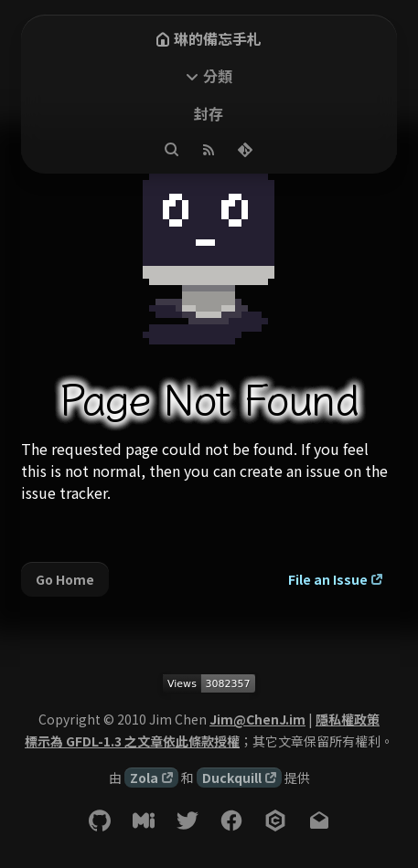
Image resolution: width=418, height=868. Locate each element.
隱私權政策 (348, 719)
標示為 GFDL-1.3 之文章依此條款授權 (132, 741)
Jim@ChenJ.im (257, 719)
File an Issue (328, 579)
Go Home (65, 579)
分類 (218, 76)
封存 (209, 113)
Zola (144, 778)
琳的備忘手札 (209, 38)
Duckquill (232, 778)
